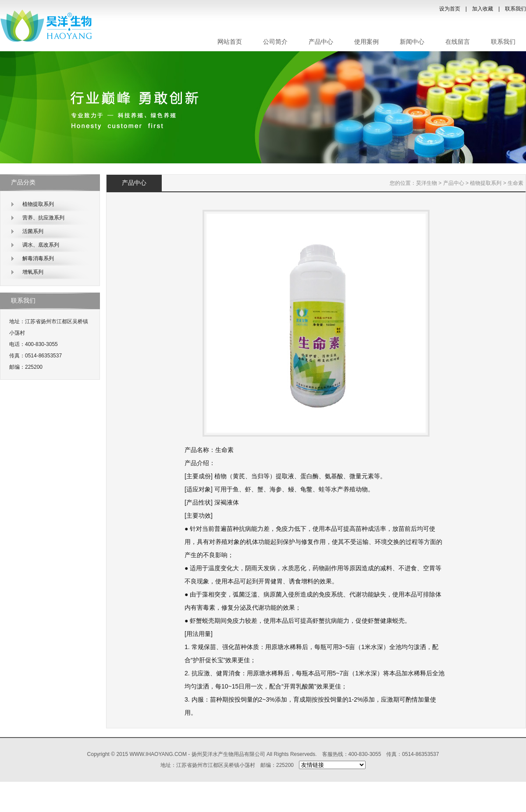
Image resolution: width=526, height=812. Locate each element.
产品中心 (321, 42)
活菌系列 (33, 231)
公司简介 (275, 42)
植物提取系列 (38, 204)
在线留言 (458, 42)
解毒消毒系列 (38, 258)
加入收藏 (483, 9)
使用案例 (366, 42)
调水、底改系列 (41, 245)
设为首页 (450, 9)
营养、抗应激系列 (43, 218)
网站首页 (230, 42)
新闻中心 (412, 42)
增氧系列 (33, 272)
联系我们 (515, 9)
